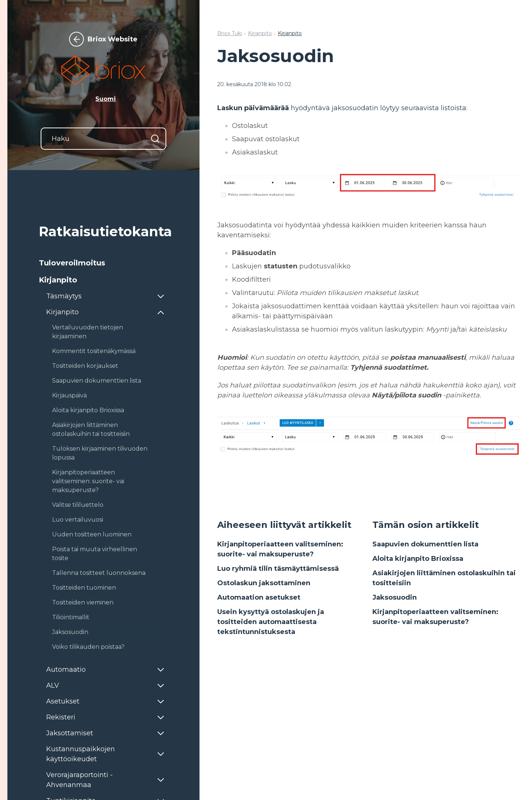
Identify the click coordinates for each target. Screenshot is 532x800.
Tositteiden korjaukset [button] (85, 366)
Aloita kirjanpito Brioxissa (418, 559)
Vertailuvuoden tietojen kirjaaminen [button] (88, 332)
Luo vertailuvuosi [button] (78, 520)
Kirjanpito (260, 33)
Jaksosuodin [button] (70, 632)
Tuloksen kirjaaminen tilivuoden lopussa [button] (100, 453)
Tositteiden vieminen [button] (83, 602)
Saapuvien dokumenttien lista (425, 544)
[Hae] (155, 139)
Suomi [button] (105, 99)
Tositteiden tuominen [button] (84, 588)
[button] (103, 263)
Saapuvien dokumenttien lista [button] (97, 381)
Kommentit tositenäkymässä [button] (94, 351)
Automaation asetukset (259, 597)
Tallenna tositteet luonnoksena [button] (99, 573)
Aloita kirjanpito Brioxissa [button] (88, 410)
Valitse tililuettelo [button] (78, 505)
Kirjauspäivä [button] (69, 395)
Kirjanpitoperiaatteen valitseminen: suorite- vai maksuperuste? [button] (88, 481)
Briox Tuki (230, 33)
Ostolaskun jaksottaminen (264, 583)
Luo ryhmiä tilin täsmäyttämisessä (278, 569)
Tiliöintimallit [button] (71, 617)
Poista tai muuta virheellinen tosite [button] (95, 554)
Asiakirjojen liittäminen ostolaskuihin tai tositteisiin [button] (91, 429)
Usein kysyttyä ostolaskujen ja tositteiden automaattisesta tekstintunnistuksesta (271, 622)
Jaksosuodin (395, 597)
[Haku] (103, 139)
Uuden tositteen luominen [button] (92, 534)
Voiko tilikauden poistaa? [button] (88, 647)
